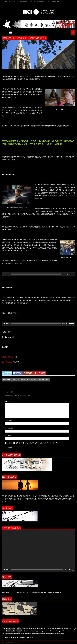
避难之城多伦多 (7, 362)
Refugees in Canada (25, 1)
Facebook (18, 373)
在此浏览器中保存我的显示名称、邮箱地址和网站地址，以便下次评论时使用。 (32, 443)
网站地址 (8, 436)
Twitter (7, 373)
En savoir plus (32, 637)
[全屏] (73, 570)
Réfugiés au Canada (9, 1)
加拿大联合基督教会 (19, 380)
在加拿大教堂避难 (8, 357)
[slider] (36, 274)
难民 (48, 380)
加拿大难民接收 (32, 380)
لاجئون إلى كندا (56, 1)
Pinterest (40, 373)
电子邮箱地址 (11, 428)
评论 (8, 401)
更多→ (7, 502)
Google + (29, 373)
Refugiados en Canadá (42, 1)
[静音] (67, 274)
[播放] (4, 274)
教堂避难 (41, 380)
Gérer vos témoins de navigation (15, 637)
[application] (39, 274)
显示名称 (9, 421)
